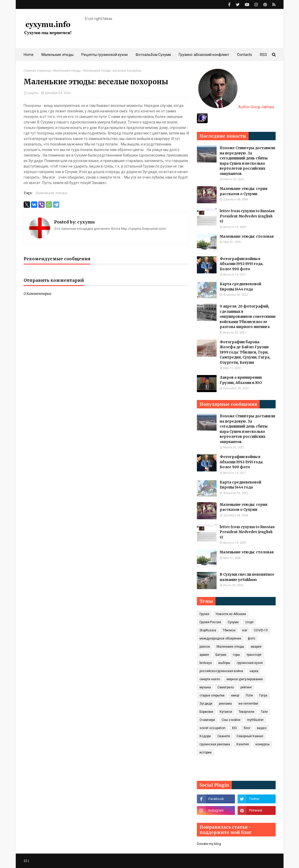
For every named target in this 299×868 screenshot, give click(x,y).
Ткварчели (246, 712)
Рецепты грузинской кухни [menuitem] (104, 55)
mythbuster (255, 720)
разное (205, 647)
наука (254, 671)
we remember (248, 704)
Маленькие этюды (67, 71)
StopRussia (208, 630)
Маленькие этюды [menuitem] (57, 55)
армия (204, 655)
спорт (249, 622)
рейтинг (246, 687)
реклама (225, 704)
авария (256, 647)
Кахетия (243, 744)
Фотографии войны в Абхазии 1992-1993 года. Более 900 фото (242, 264)
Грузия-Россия (210, 622)
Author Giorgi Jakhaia (236, 107)
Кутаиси (226, 712)
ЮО (235, 728)
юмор (235, 695)
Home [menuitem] (29, 55)
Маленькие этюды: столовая (247, 237)
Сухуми (233, 622)
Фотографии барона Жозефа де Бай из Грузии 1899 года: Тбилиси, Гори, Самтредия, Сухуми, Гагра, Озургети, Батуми (245, 352)
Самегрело (226, 687)
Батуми (221, 655)
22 (25, 861)
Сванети (224, 736)
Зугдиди (206, 704)
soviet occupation (213, 728)
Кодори (205, 736)
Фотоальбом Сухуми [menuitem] (153, 55)
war (245, 630)
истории (206, 752)
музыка (205, 687)
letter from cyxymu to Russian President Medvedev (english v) (247, 216)
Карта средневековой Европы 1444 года (240, 287)
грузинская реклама (215, 744)
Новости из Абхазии (231, 614)
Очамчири (207, 720)
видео (262, 728)
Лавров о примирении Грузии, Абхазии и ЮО (241, 380)
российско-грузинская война (221, 671)
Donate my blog (209, 844)
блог (247, 728)
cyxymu (33, 93)
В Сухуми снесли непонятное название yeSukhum (247, 577)
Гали (264, 712)
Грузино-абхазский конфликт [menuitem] (204, 55)
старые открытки (212, 695)
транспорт (254, 655)
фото (251, 638)
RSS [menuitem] (263, 55)
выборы (224, 663)
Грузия (204, 614)
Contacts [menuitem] (245, 55)
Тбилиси (229, 630)
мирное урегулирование (245, 679)
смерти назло (210, 679)
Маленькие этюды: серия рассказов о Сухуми (243, 191)
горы (236, 655)
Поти (249, 695)
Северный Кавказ (250, 736)
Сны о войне (231, 720)
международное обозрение (220, 638)
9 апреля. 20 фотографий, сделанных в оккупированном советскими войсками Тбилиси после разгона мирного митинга (248, 317)
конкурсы (263, 744)
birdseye (206, 663)
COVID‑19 (261, 630)
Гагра (263, 695)
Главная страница (37, 71)
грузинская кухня (250, 663)
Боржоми (206, 712)
